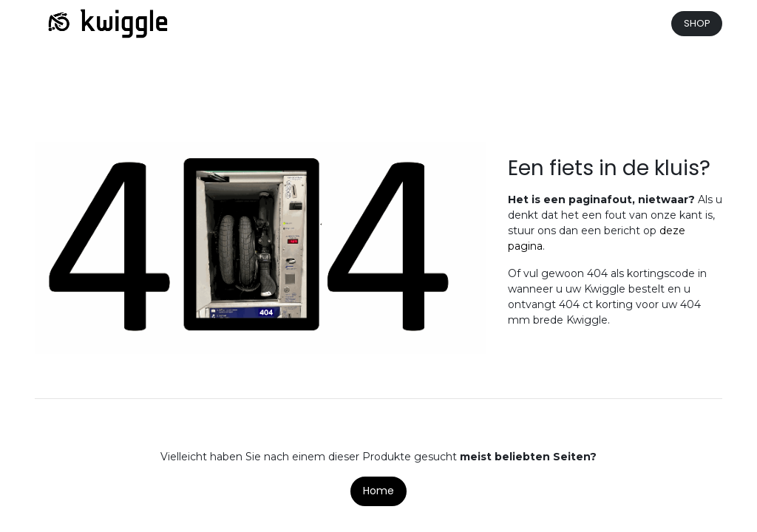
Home (378, 491)
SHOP (697, 23)
